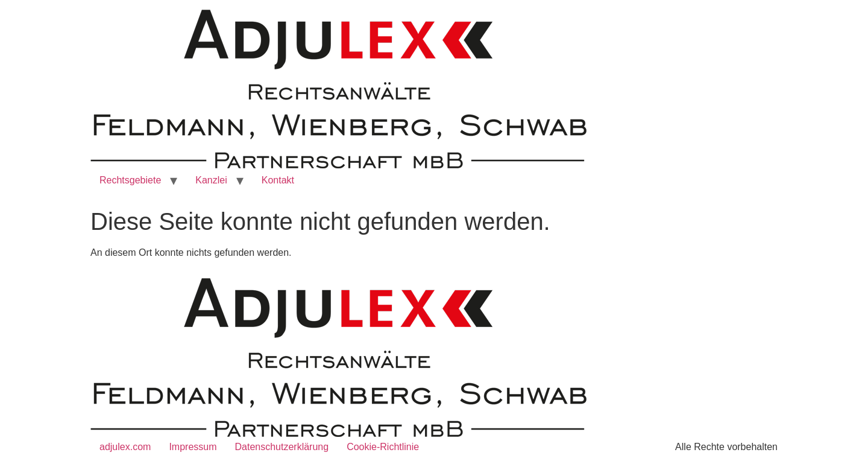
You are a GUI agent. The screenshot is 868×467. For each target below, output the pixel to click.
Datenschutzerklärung (282, 447)
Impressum (193, 447)
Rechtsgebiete (130, 180)
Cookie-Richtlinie (383, 447)
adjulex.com (125, 447)
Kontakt (278, 180)
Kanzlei (211, 180)
